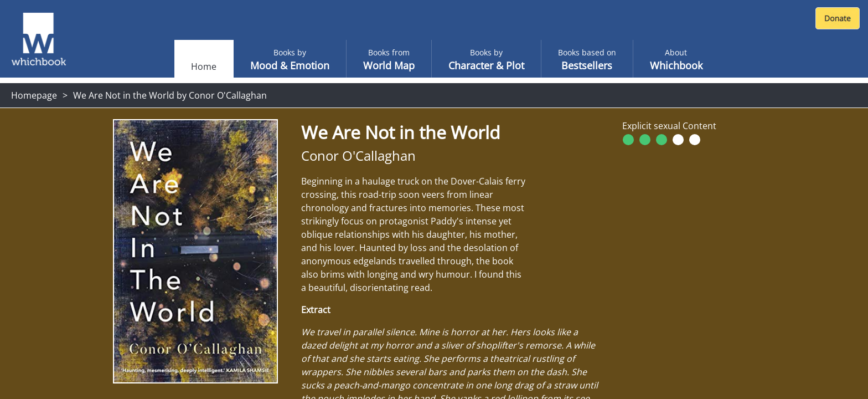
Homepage (34, 95)
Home (204, 66)
